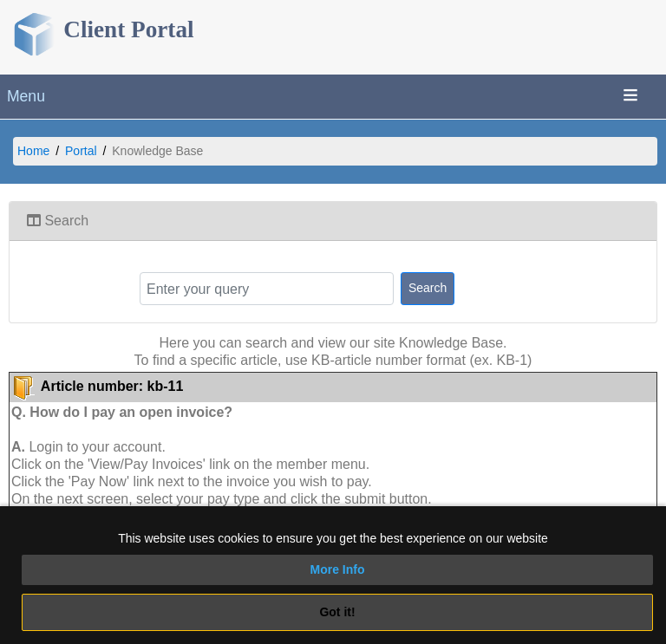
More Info (338, 569)
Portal (81, 151)
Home (33, 151)
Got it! (337, 612)
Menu (26, 96)
